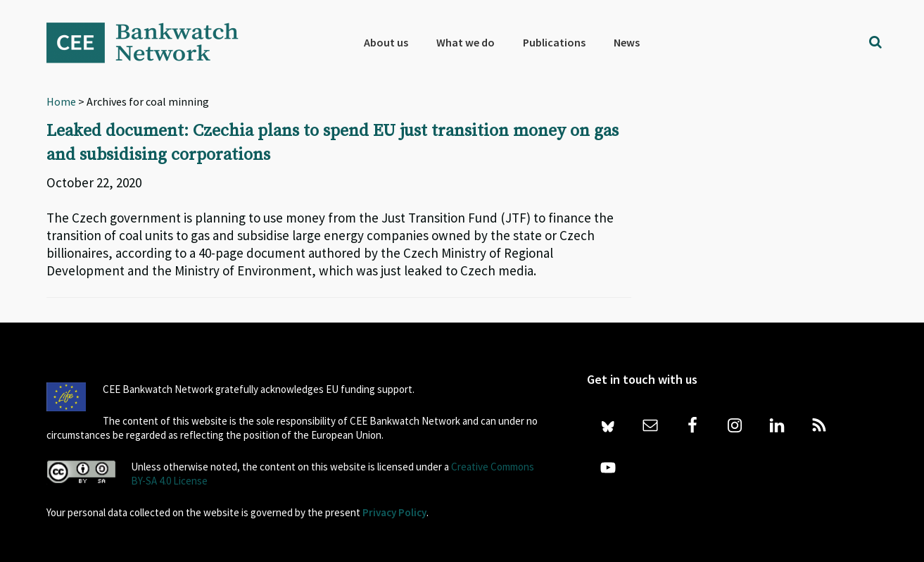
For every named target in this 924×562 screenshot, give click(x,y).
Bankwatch (152, 42)
